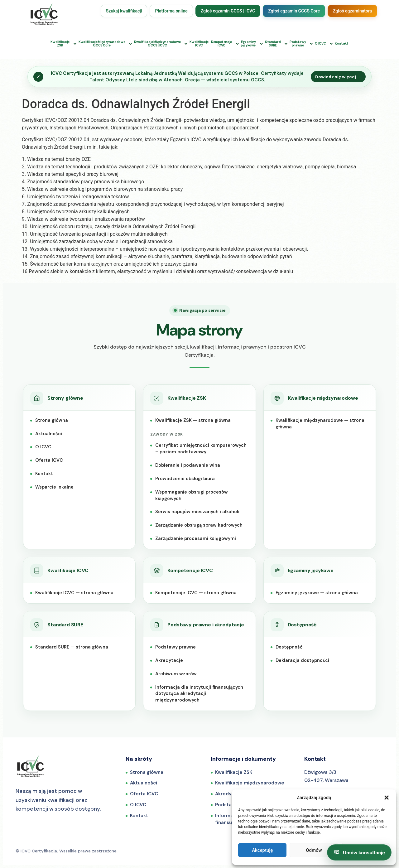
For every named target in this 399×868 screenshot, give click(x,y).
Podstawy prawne (175, 647)
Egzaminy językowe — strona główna (317, 593)
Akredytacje (169, 660)
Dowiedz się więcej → (338, 77)
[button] (387, 798)
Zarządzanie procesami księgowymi (196, 538)
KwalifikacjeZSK (60, 44)
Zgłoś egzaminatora (352, 11)
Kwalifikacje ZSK (234, 772)
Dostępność (289, 647)
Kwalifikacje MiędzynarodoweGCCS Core (102, 44)
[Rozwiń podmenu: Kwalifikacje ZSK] (75, 44)
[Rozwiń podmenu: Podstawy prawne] (311, 44)
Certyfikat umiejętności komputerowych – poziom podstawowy (201, 448)
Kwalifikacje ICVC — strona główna (74, 593)
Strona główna (52, 420)
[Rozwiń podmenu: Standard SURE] (286, 44)
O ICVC (320, 43)
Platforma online (171, 11)
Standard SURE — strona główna (72, 647)
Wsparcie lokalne (54, 487)
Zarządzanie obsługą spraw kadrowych (199, 525)
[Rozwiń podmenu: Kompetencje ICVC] (237, 44)
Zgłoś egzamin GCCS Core (294, 11)
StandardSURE (273, 44)
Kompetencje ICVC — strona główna (196, 593)
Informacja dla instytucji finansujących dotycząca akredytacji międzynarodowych (199, 694)
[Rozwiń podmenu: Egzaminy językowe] (261, 44)
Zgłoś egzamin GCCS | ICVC (228, 11)
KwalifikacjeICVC (199, 44)
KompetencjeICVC (221, 44)
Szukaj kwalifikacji (124, 11)
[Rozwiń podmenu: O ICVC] (331, 44)
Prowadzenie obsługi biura (185, 479)
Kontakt (341, 43)
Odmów (314, 850)
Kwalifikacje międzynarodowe (250, 783)
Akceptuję (262, 850)
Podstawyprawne (298, 44)
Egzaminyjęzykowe (248, 44)
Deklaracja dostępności (302, 660)
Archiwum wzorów (176, 674)
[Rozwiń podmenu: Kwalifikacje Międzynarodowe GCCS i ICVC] (186, 44)
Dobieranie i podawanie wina (188, 465)
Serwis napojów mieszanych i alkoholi (197, 512)
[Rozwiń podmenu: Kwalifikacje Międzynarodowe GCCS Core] (130, 44)
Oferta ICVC (49, 460)
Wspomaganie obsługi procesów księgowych (192, 495)
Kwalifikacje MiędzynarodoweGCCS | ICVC (157, 44)
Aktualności (49, 434)
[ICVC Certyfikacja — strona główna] (31, 766)
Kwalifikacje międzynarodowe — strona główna (320, 424)
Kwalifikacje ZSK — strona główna (193, 420)
